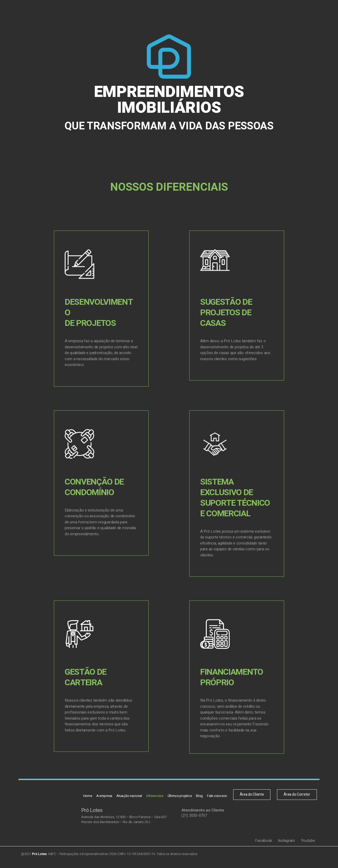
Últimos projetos (178, 14)
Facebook (264, 844)
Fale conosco (213, 14)
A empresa (106, 14)
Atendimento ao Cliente (203, 813)
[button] (262, 15)
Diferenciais (154, 14)
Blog (197, 14)
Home (90, 14)
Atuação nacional (130, 14)
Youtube (308, 844)
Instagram (287, 844)
